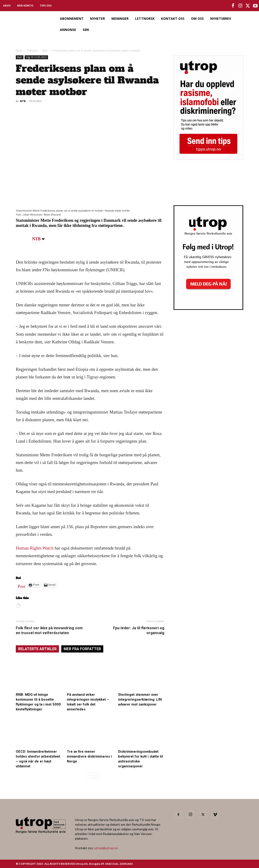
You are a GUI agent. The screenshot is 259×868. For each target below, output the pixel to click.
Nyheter (32, 51)
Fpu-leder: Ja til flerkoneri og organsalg (139, 630)
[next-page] (96, 776)
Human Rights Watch (35, 548)
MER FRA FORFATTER (82, 649)
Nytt (45, 51)
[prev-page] (89, 776)
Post (21, 585)
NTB (23, 101)
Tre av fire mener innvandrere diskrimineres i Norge (89, 756)
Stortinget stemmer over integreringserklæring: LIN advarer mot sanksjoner (140, 699)
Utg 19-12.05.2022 (36, 57)
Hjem (19, 51)
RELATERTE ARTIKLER (37, 649)
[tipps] (208, 158)
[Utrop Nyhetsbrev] (208, 308)
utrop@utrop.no (106, 848)
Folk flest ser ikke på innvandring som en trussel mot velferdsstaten (49, 630)
